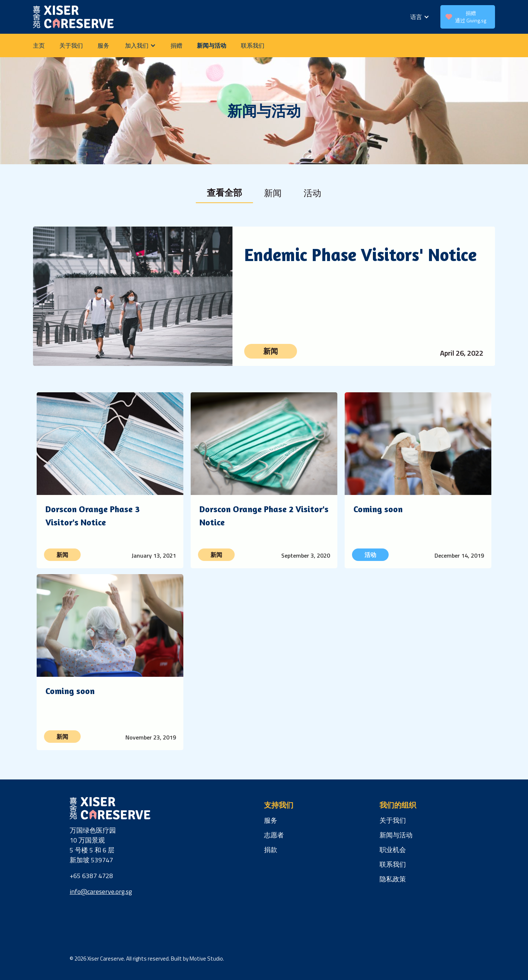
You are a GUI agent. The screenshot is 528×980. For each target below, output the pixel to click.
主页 (39, 45)
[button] (420, 17)
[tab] (224, 193)
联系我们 (253, 45)
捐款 (271, 850)
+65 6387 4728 (91, 876)
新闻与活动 (212, 45)
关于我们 (71, 45)
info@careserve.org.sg (101, 891)
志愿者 (274, 835)
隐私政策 (393, 879)
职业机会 (393, 850)
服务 (103, 45)
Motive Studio (206, 959)
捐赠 (176, 45)
